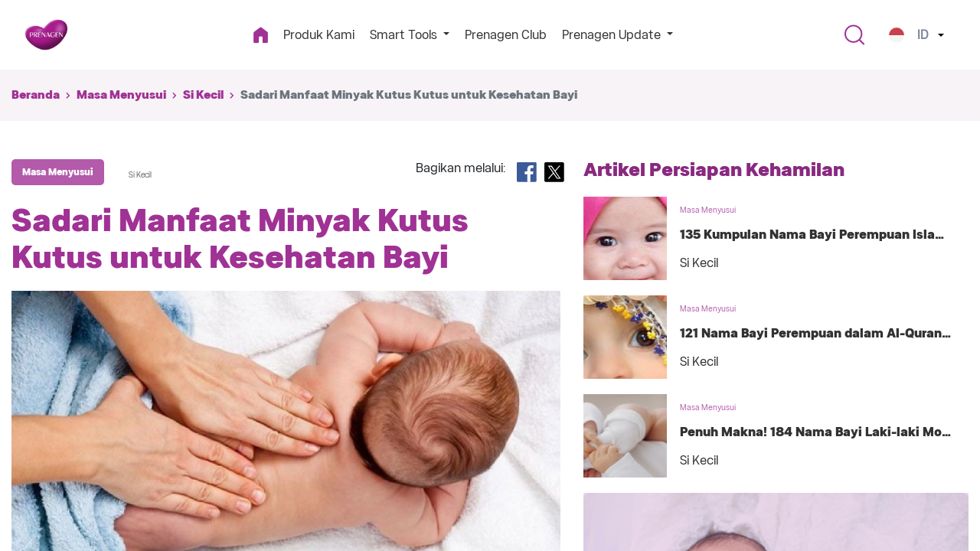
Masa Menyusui (121, 95)
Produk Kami (319, 35)
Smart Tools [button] (405, 35)
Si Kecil (203, 95)
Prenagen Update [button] (613, 35)
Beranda (36, 95)
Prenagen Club (506, 35)
